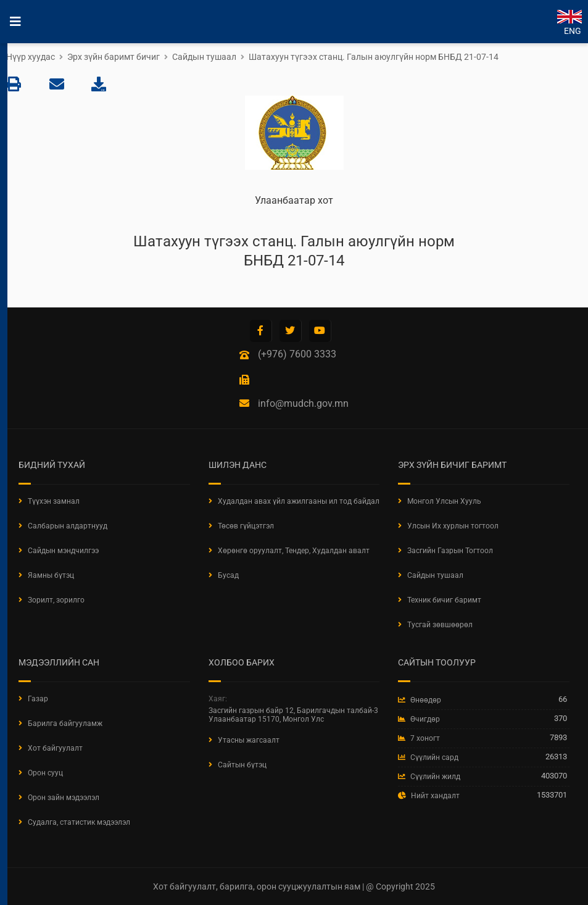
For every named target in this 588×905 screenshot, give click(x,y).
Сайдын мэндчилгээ (63, 551)
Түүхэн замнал (54, 501)
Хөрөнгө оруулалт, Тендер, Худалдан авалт (294, 551)
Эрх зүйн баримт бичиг (114, 57)
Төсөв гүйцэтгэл (246, 526)
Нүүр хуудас (31, 57)
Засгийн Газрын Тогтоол (450, 551)
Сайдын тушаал (204, 57)
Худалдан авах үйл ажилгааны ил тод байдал (299, 501)
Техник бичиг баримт (444, 600)
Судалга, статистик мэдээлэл (79, 822)
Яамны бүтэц (51, 575)
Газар (38, 699)
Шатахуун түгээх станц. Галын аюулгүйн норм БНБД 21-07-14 (374, 57)
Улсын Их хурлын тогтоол (453, 526)
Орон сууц (45, 773)
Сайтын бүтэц (242, 765)
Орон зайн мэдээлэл (64, 798)
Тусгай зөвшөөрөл (440, 625)
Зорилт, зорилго (56, 600)
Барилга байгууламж (65, 724)
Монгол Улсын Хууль (444, 501)
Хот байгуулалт (55, 748)
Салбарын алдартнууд (68, 526)
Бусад (228, 575)
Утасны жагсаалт (249, 740)
